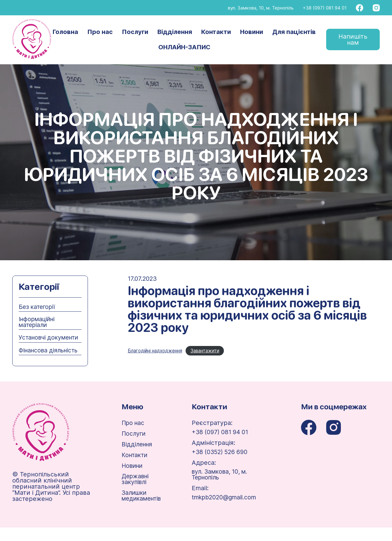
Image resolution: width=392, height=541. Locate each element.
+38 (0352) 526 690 (223, 464)
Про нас (100, 32)
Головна (66, 32)
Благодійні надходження (157, 351)
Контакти (216, 32)
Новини (252, 32)
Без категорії (38, 307)
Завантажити (211, 351)
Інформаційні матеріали (38, 322)
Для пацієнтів (294, 32)
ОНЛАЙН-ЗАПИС (185, 47)
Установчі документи (36, 341)
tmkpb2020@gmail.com (229, 510)
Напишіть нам (353, 40)
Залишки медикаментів (142, 509)
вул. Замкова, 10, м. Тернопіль (261, 8)
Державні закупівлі (135, 492)
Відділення (175, 32)
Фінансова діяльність (34, 360)
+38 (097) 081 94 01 (325, 8)
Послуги (135, 32)
